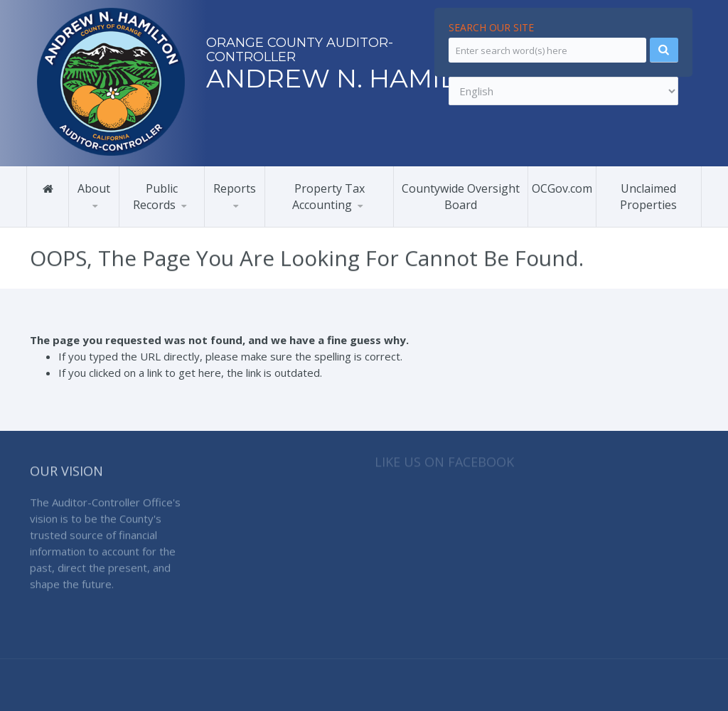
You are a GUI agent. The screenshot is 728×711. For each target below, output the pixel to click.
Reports (235, 188)
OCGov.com (562, 188)
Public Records (155, 196)
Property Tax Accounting (328, 196)
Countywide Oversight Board (461, 196)
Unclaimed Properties (648, 196)
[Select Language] (564, 91)
